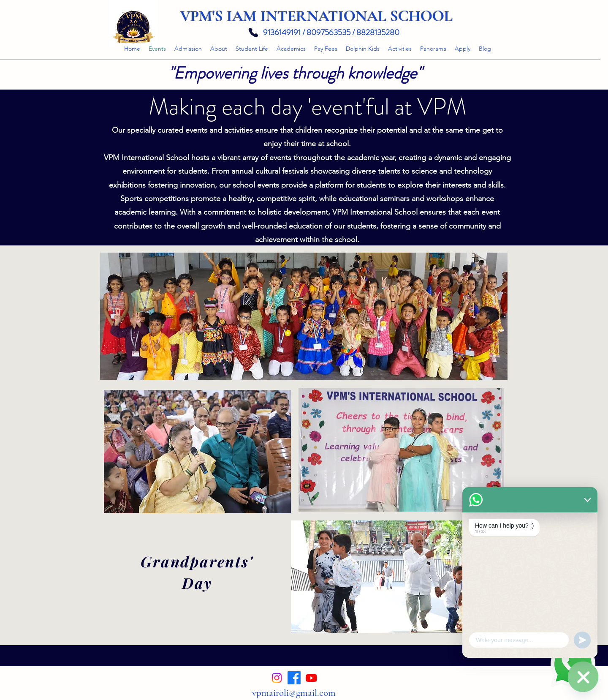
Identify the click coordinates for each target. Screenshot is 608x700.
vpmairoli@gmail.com (294, 693)
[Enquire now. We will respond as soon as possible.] (583, 677)
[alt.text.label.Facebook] (294, 678)
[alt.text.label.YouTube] (311, 678)
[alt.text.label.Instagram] (277, 678)
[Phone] (253, 33)
